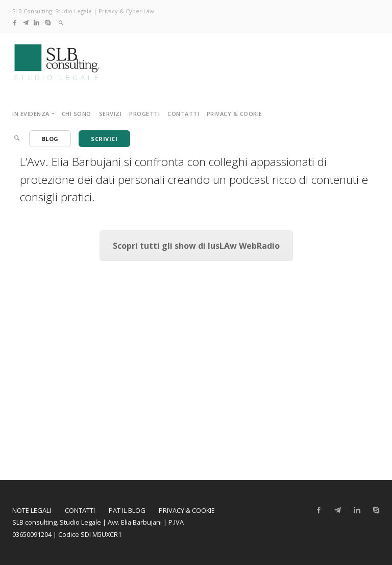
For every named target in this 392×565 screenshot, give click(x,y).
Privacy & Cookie (235, 114)
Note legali (32, 510)
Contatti (183, 114)
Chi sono (77, 114)
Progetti (144, 114)
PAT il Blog (127, 510)
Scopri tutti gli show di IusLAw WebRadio (196, 246)
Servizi (111, 114)
